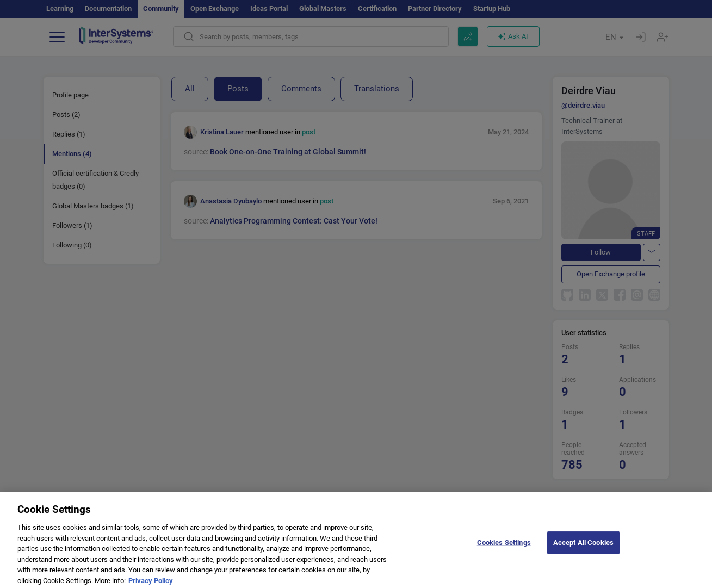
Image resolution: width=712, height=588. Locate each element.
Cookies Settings (504, 547)
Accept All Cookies (583, 547)
